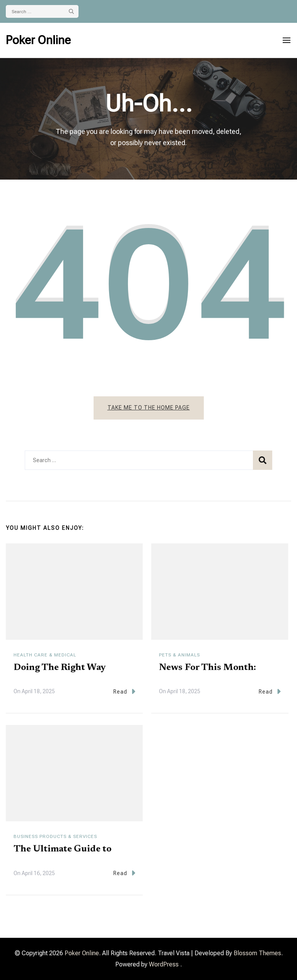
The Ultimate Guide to (62, 849)
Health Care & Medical (45, 655)
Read (124, 691)
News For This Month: (207, 668)
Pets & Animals (179, 655)
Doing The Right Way (60, 668)
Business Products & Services (55, 836)
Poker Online (38, 40)
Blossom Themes (257, 953)
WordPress (164, 964)
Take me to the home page (149, 408)
